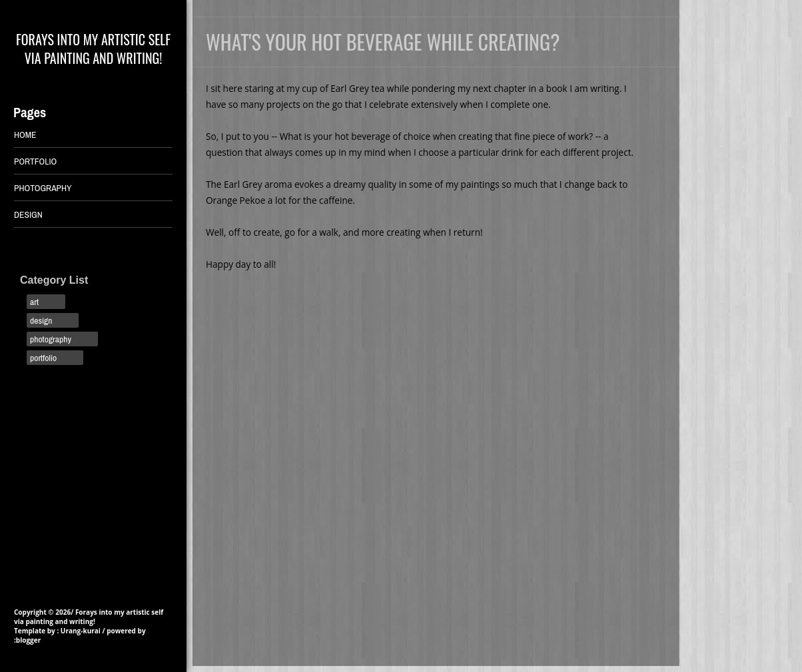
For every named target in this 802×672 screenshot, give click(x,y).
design (41, 320)
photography (51, 339)
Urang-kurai (81, 631)
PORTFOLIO (35, 161)
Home (25, 135)
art (34, 302)
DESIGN (28, 214)
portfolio (43, 358)
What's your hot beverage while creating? (383, 42)
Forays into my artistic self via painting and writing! (93, 49)
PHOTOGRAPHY (43, 188)
